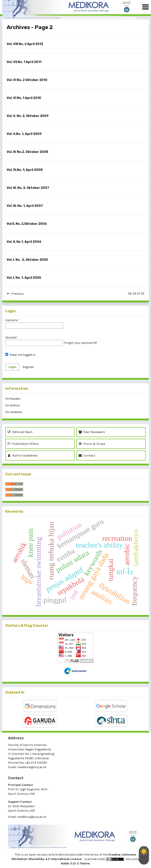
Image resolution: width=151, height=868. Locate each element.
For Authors (13, 405)
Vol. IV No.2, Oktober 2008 (27, 152)
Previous (18, 294)
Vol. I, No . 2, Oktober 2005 (27, 260)
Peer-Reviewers (92, 432)
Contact (87, 456)
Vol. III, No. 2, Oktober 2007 (28, 188)
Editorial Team (20, 432)
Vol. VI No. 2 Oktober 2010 (27, 80)
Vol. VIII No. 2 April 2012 (25, 44)
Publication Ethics (23, 444)
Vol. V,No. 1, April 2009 (24, 134)
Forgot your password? (80, 343)
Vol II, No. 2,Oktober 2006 (27, 224)
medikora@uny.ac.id (32, 767)
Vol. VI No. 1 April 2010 (24, 98)
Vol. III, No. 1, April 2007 (25, 206)
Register (28, 367)
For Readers (13, 399)
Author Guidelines (23, 456)
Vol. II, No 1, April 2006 (24, 242)
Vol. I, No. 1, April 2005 (24, 278)
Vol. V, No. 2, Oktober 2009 (28, 116)
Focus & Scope (92, 444)
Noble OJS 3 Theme (75, 863)
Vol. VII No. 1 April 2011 (24, 62)
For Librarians (14, 412)
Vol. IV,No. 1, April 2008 (25, 170)
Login (12, 367)
